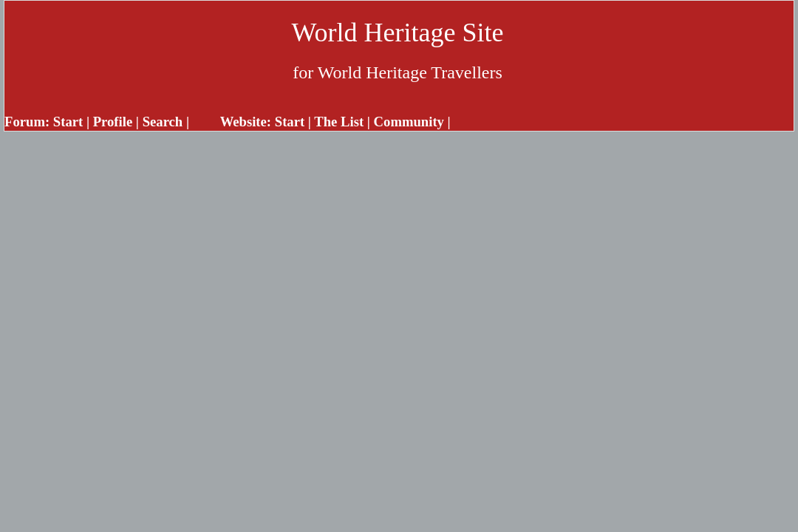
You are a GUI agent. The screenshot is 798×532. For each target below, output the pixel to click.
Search (163, 122)
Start (68, 122)
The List (339, 122)
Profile (113, 122)
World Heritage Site (397, 33)
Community (409, 122)
